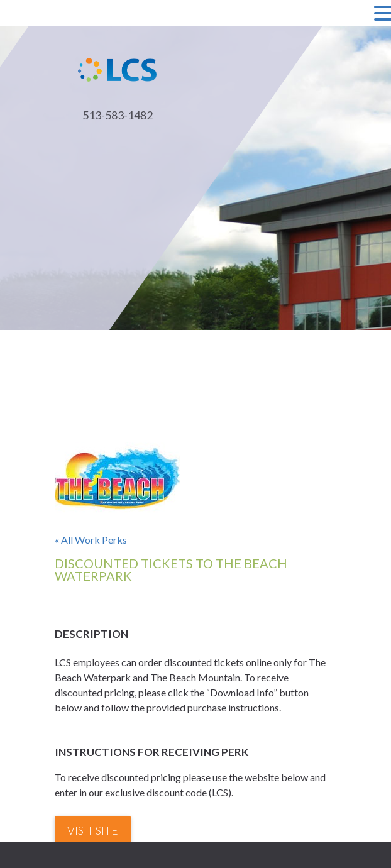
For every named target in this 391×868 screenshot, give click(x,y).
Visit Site (93, 830)
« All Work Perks (91, 540)
